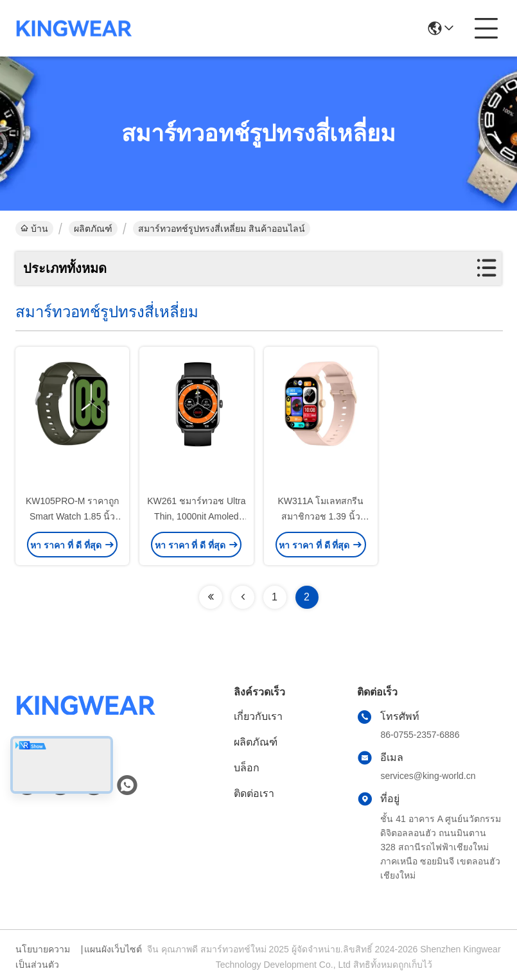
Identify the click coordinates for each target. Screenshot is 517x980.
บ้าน (34, 229)
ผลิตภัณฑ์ (93, 229)
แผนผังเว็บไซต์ (113, 949)
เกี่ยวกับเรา (258, 716)
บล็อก (247, 768)
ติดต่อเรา (254, 793)
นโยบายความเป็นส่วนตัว (43, 957)
